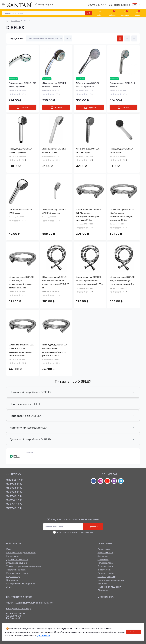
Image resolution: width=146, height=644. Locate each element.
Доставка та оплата (17, 559)
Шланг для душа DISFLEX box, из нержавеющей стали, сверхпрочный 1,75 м (89, 281)
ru (140, 5)
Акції (9, 587)
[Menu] (4, 5)
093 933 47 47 (14, 496)
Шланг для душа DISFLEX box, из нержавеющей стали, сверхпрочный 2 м (122, 281)
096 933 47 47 (14, 492)
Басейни (102, 583)
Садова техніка (106, 573)
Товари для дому (107, 576)
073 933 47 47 (14, 500)
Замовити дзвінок (119, 5)
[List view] (127, 38)
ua (135, 5)
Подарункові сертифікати (20, 583)
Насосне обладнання (109, 587)
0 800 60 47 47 (15, 480)
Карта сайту (13, 576)
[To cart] (23, 107)
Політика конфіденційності (21, 553)
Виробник (16, 21)
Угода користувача (72, 532)
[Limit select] (68, 38)
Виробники (12, 580)
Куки (9, 549)
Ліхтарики (103, 590)
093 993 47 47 (14, 484)
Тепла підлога (105, 563)
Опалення (103, 559)
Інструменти (104, 570)
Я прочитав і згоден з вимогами (75, 532)
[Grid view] (120, 38)
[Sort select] (44, 38)
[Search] (89, 13)
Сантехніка (104, 549)
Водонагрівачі (105, 566)
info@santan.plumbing (19, 608)
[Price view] (134, 38)
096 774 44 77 (14, 504)
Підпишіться (93, 527)
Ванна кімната (105, 553)
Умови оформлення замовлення (24, 566)
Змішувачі (103, 556)
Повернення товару (17, 573)
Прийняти (134, 632)
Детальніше (44, 635)
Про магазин (13, 556)
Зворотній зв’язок (16, 570)
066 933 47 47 (14, 488)
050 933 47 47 (14, 508)
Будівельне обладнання (111, 580)
